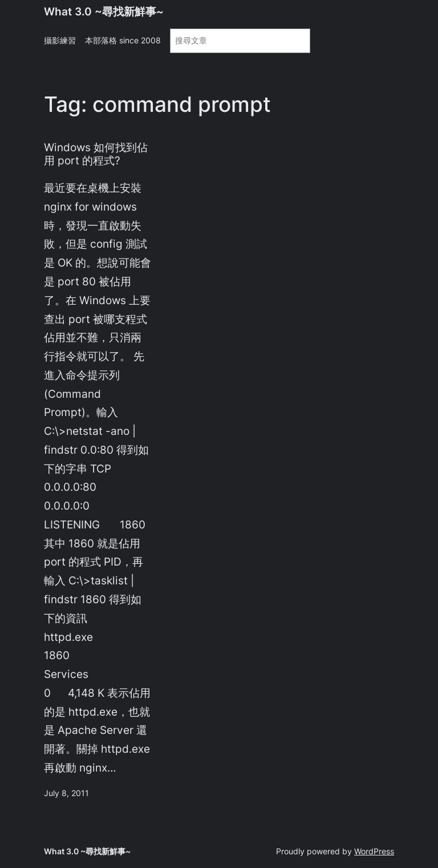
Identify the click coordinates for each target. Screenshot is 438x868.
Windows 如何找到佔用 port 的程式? (96, 154)
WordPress (374, 851)
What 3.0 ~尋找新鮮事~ (104, 11)
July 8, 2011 (66, 793)
